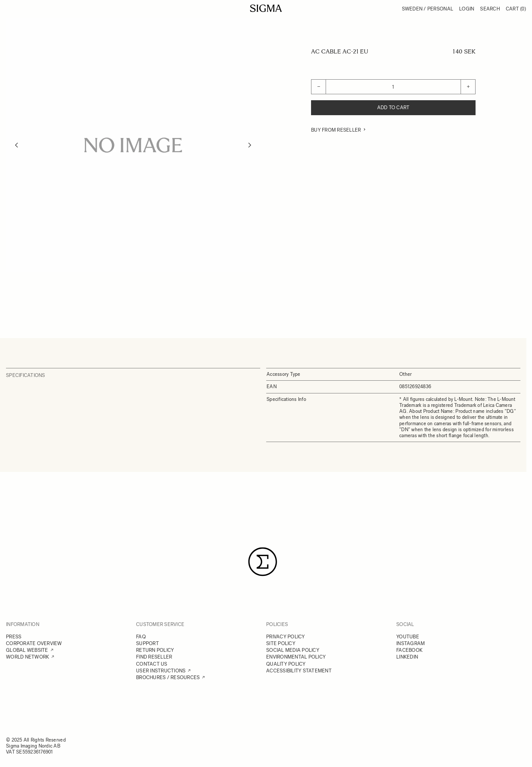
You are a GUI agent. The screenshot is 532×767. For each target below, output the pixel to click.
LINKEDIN (407, 657)
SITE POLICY (281, 643)
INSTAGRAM (410, 643)
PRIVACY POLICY (286, 637)
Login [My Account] (467, 9)
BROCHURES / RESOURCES (168, 677)
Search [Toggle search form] (490, 9)
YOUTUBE (408, 637)
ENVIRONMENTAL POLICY (296, 657)
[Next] (250, 145)
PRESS (14, 637)
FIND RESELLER (154, 657)
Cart (516, 9)
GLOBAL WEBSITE (27, 650)
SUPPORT (147, 643)
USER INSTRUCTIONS (161, 671)
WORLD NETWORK (27, 657)
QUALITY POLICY (286, 664)
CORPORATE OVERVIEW (34, 643)
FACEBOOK (409, 650)
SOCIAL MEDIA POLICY (293, 650)
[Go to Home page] (266, 8)
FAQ (141, 637)
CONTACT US (152, 664)
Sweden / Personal (428, 9)
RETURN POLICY (155, 650)
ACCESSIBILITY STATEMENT (299, 671)
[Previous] (16, 145)
